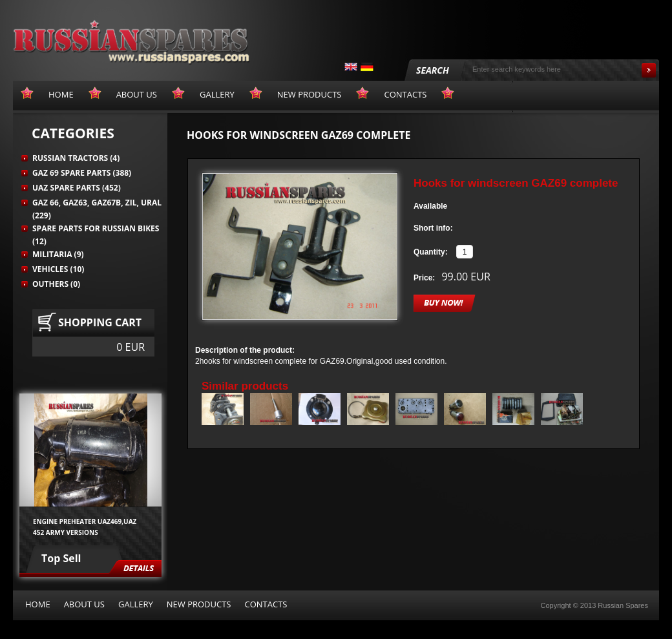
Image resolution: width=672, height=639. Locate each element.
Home (38, 604)
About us (84, 604)
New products (199, 604)
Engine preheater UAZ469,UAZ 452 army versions (85, 527)
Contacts (266, 604)
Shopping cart (100, 322)
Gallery (136, 604)
